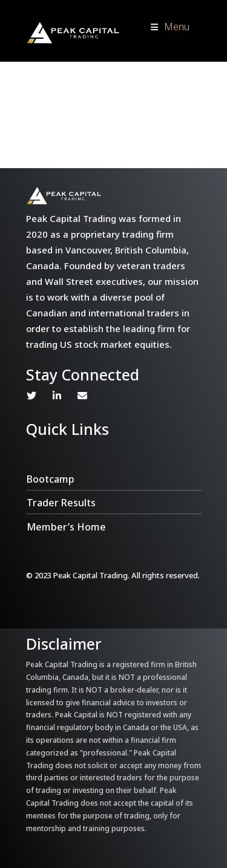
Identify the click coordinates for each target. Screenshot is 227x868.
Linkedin (57, 396)
